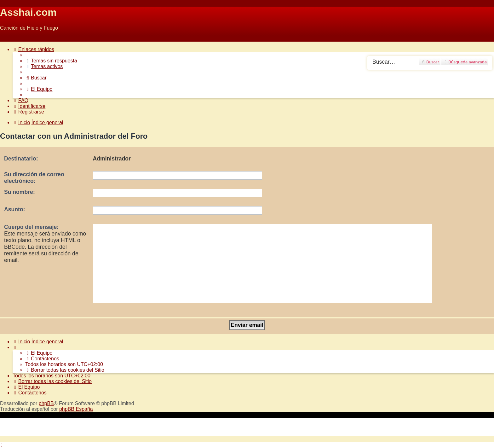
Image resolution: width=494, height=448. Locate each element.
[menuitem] (51, 61)
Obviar (7, 39)
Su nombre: (20, 192)
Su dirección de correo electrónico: (34, 178)
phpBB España (76, 409)
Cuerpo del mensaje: (31, 227)
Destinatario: (21, 159)
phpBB (46, 403)
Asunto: (14, 209)
